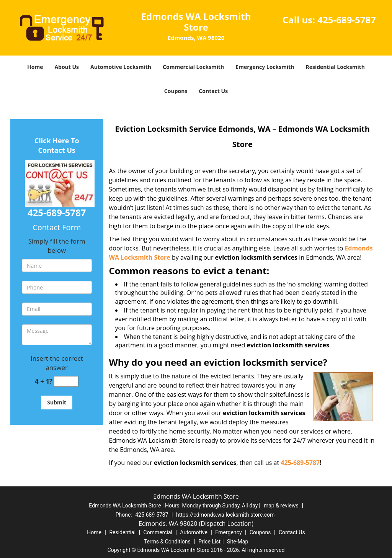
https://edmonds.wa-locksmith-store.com (225, 515)
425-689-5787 (347, 20)
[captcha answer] (66, 382)
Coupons (176, 91)
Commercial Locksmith (193, 67)
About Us (67, 67)
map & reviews (282, 506)
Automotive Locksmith (121, 67)
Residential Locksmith (335, 67)
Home (35, 67)
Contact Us (213, 91)
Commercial (158, 532)
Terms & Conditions (167, 542)
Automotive (194, 532)
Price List (209, 542)
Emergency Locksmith (265, 67)
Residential (122, 532)
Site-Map (238, 542)
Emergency (228, 532)
